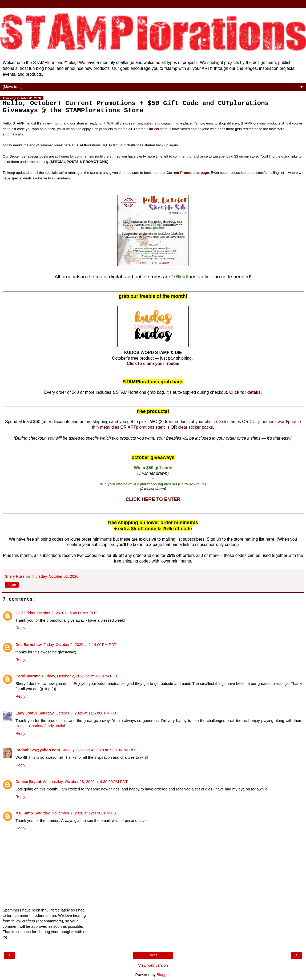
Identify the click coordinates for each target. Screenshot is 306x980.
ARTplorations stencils (149, 427)
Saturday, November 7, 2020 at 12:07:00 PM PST (76, 813)
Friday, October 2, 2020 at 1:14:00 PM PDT (80, 645)
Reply (20, 628)
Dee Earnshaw (29, 645)
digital (166, 123)
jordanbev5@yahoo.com (38, 750)
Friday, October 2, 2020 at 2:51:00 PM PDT (81, 676)
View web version (153, 965)
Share (12, 585)
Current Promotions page (188, 173)
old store (161, 129)
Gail (19, 613)
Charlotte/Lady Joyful (47, 726)
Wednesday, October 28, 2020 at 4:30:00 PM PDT (85, 782)
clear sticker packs (195, 427)
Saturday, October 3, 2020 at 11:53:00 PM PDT (78, 713)
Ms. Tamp (24, 813)
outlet (148, 123)
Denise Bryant (28, 782)
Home (153, 955)
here (270, 539)
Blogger (163, 975)
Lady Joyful (26, 713)
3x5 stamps (230, 422)
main (138, 123)
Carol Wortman (29, 676)
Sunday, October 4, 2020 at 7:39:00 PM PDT (99, 750)
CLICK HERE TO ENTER (153, 499)
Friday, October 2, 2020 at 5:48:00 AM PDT (61, 613)
